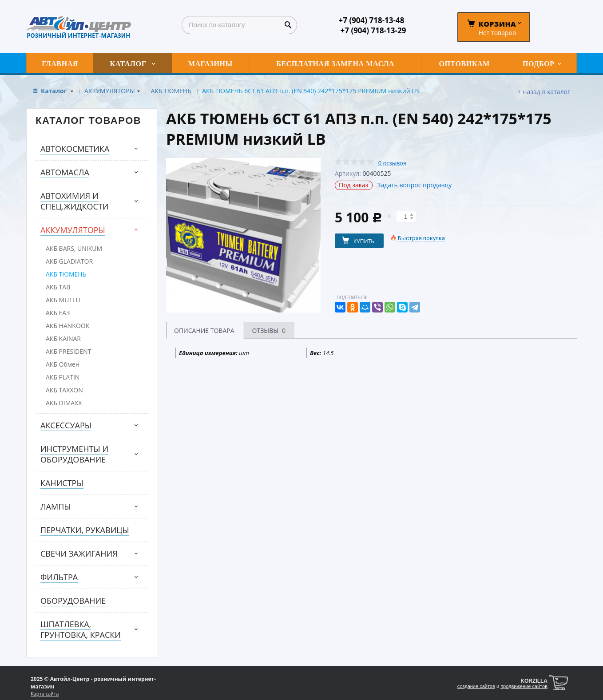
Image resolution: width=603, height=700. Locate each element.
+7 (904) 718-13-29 (373, 30)
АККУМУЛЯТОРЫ (109, 91)
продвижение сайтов (524, 686)
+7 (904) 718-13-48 (372, 20)
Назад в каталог (547, 92)
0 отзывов (393, 163)
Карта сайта (45, 694)
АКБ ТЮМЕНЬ (171, 91)
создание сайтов (476, 686)
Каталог (55, 91)
